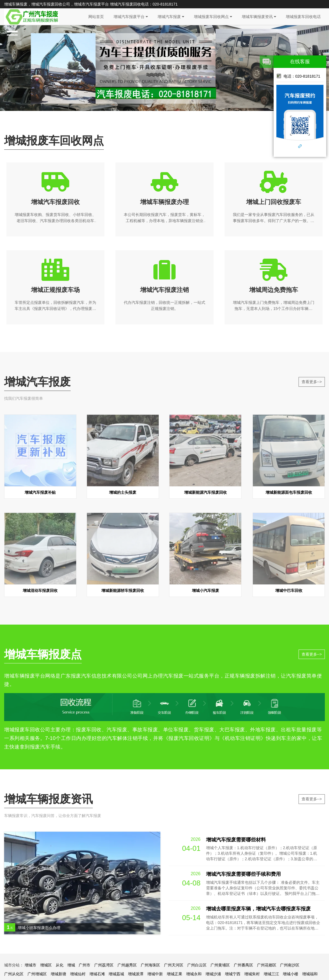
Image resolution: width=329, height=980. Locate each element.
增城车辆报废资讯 (259, 17)
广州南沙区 (290, 965)
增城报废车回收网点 (213, 17)
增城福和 (310, 974)
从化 (60, 965)
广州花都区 (267, 965)
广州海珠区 (150, 965)
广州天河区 (174, 965)
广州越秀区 (127, 965)
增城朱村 (252, 974)
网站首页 (96, 17)
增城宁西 (233, 974)
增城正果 (174, 974)
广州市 (84, 965)
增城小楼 (291, 974)
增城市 (30, 965)
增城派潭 (136, 974)
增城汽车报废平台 (131, 17)
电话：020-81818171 (298, 76)
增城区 (46, 965)
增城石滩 (97, 974)
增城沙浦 (213, 974)
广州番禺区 (243, 965)
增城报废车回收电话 (303, 17)
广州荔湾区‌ (104, 965)
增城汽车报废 (171, 17)
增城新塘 (58, 974)
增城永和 (194, 974)
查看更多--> (312, 382)
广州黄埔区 (220, 965)
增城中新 (155, 974)
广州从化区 (14, 974)
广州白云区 (197, 965)
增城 (71, 965)
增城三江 (271, 974)
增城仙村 (78, 974)
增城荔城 (116, 974)
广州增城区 (37, 974)
